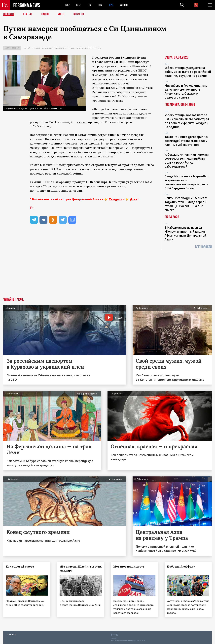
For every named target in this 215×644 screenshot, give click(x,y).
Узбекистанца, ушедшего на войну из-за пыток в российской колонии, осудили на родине (188, 72)
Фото (61, 14)
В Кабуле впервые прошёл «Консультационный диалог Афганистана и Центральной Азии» (185, 233)
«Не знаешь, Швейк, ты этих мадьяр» (81, 569)
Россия (36, 48)
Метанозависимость (129, 567)
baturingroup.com (132, 640)
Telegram (115, 199)
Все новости (203, 247)
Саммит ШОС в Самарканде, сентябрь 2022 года (78, 48)
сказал (82, 122)
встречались (107, 135)
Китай (27, 48)
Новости (9, 14)
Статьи (27, 14)
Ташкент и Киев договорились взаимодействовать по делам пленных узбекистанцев (186, 141)
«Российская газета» (108, 101)
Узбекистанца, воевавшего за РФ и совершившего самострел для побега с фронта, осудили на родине (187, 121)
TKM (100, 5)
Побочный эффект (181, 567)
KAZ (68, 5)
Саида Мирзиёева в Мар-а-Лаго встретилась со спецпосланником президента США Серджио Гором (187, 182)
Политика (47, 48)
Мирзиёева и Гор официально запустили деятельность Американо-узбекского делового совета (186, 91)
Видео (45, 14)
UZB (111, 5)
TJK (89, 5)
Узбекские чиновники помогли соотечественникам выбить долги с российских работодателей (187, 160)
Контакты (12, 634)
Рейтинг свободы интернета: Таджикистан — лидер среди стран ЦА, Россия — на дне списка (186, 204)
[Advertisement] (107, 273)
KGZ (78, 5)
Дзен (134, 199)
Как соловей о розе (20, 567)
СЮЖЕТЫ (79, 14)
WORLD (124, 5)
